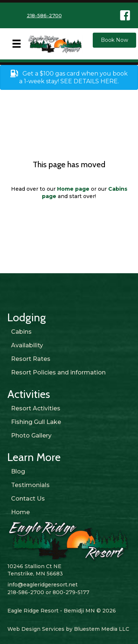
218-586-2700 (44, 15)
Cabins (21, 332)
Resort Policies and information (58, 372)
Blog (18, 471)
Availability (27, 345)
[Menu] (17, 44)
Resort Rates (31, 359)
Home (20, 512)
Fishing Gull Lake (36, 422)
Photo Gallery (31, 436)
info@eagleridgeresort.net (43, 585)
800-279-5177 (71, 592)
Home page (73, 189)
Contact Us (28, 499)
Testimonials (30, 485)
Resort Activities (36, 408)
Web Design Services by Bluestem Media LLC (68, 629)
